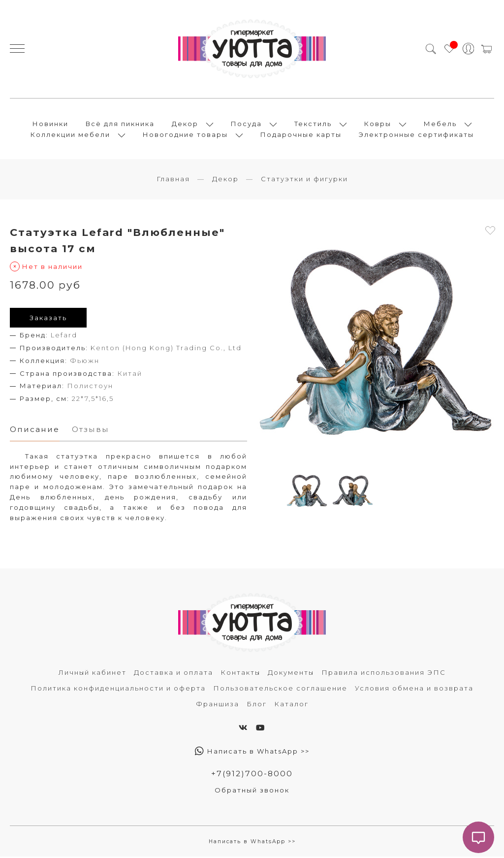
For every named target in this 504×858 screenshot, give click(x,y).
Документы (291, 673)
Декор (185, 124)
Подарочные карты (301, 135)
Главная (173, 180)
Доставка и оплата (173, 673)
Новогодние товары (185, 135)
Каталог (291, 705)
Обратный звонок (252, 791)
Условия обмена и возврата (414, 689)
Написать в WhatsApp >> (252, 752)
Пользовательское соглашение (280, 689)
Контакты (240, 673)
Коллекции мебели (70, 135)
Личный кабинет (93, 673)
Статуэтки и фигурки (304, 180)
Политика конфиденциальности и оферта (118, 689)
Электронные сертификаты (416, 135)
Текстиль (313, 124)
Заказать (48, 319)
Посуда (246, 124)
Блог (257, 705)
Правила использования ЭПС (384, 673)
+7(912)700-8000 (252, 775)
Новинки (50, 124)
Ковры (378, 124)
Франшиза (218, 705)
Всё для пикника (120, 124)
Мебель (440, 124)
